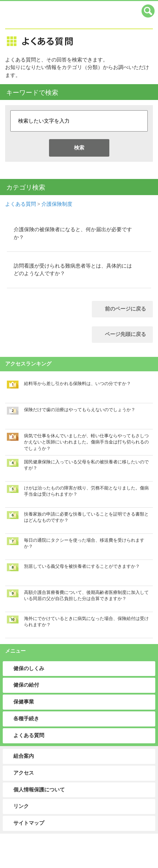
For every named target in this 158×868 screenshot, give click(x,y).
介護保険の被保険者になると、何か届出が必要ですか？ (73, 233)
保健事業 (24, 702)
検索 (79, 148)
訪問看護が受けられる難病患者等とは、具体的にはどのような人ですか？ (73, 270)
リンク (21, 806)
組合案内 (24, 756)
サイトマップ (29, 823)
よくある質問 (21, 204)
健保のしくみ (29, 668)
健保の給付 (26, 685)
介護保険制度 (57, 204)
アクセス (24, 773)
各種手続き (26, 719)
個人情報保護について (39, 790)
